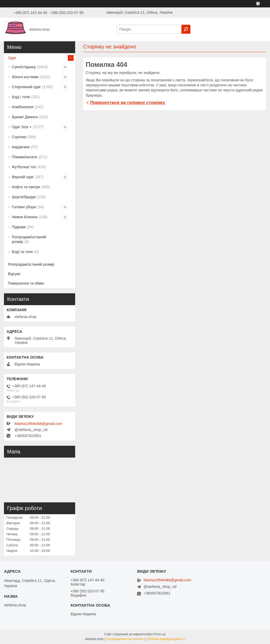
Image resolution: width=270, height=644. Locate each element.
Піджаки (19, 227)
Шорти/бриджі (24, 197)
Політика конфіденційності (166, 639)
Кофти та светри (26, 187)
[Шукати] (186, 29)
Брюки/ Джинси (25, 117)
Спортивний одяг (26, 87)
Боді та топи (22, 252)
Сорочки (19, 137)
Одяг (12, 58)
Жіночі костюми (25, 77)
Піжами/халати (25, 157)
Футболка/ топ (24, 167)
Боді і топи (21, 97)
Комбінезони (23, 107)
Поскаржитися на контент (125, 639)
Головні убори (24, 207)
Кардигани (21, 147)
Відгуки (14, 274)
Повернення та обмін (26, 283)
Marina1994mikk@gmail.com (38, 424)
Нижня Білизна (25, 217)
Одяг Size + (22, 127)
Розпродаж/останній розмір (29, 239)
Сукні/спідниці (24, 67)
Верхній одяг (23, 177)
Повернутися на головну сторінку (128, 103)
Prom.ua (160, 634)
